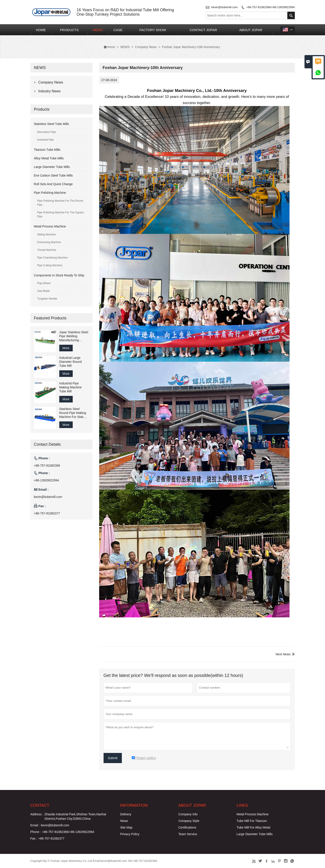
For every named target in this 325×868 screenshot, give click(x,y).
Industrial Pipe (46, 140)
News (124, 821)
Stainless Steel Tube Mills (52, 124)
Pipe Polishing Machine (50, 193)
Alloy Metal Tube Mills (49, 158)
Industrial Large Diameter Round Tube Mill (71, 362)
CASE (118, 30)
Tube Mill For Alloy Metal (253, 827)
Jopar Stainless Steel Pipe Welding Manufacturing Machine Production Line (74, 336)
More (66, 348)
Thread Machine (47, 250)
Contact (40, 805)
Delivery (126, 814)
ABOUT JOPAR (251, 30)
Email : (35, 825)
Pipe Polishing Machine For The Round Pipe (60, 203)
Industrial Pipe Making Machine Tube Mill (71, 387)
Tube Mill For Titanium (252, 821)
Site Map (126, 827)
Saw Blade (44, 291)
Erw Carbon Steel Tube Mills (53, 175)
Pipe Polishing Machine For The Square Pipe (61, 214)
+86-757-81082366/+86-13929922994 (271, 7)
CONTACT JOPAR (203, 30)
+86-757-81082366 (47, 466)
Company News (146, 47)
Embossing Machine (49, 242)
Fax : (34, 838)
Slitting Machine (47, 235)
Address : (37, 814)
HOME (41, 30)
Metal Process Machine (50, 226)
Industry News (49, 91)
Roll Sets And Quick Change (53, 184)
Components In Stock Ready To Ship (59, 275)
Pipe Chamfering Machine (52, 258)
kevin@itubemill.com (224, 7)
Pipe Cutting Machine (50, 265)
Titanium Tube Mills (47, 150)
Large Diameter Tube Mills (52, 167)
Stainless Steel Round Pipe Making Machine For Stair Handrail (73, 413)
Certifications (187, 827)
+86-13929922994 (46, 480)
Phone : (36, 832)
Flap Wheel (44, 283)
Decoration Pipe (47, 132)
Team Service (188, 834)
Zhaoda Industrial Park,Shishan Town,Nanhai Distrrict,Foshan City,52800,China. (75, 816)
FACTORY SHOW (153, 30)
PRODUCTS (69, 30)
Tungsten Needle (47, 299)
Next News (283, 654)
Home (109, 47)
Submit (113, 758)
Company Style (189, 821)
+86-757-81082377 (47, 513)
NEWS (98, 30)
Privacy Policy (130, 834)
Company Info (188, 814)
